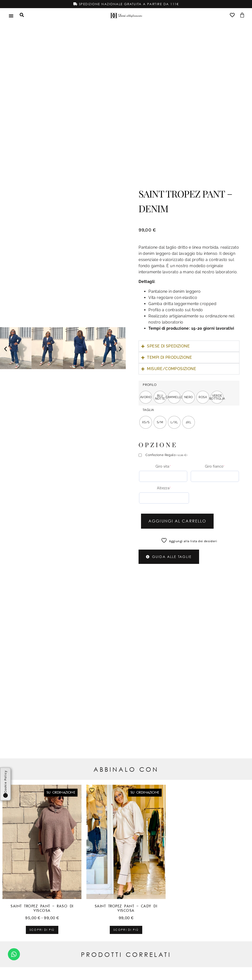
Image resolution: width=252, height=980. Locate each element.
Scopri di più (42, 930)
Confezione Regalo (166, 455)
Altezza (164, 488)
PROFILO (150, 385)
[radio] (146, 397)
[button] (6, 349)
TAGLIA (148, 410)
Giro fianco (215, 466)
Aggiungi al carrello (177, 521)
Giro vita (163, 466)
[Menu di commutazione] (11, 16)
